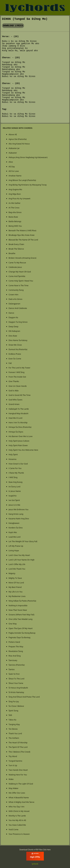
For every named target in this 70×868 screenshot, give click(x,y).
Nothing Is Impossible (18, 605)
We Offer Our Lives (17, 793)
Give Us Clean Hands (18, 386)
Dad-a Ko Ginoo (15, 299)
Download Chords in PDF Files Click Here (35, 850)
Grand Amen (14, 404)
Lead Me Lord (14, 537)
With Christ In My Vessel (19, 811)
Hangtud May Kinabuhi (18, 413)
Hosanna (12, 459)
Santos (12, 669)
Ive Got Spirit (14, 500)
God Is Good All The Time (20, 395)
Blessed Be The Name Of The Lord (23, 240)
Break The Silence (16, 249)
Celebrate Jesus (15, 267)
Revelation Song (16, 651)
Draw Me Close (15, 345)
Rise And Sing (15, 656)
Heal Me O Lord (15, 418)
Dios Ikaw (13, 336)
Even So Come (15, 359)
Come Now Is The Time (18, 285)
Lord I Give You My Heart (19, 555)
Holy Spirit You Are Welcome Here (23, 450)
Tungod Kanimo (15, 761)
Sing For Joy (14, 701)
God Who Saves (15, 400)
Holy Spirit (13, 454)
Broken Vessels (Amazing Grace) (22, 258)
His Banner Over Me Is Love (21, 436)
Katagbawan (14, 523)
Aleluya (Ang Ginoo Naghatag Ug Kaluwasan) (28, 157)
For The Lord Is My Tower (19, 368)
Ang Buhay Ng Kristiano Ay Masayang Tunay (28, 185)
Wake (11, 779)
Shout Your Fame (16, 683)
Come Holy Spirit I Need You (21, 281)
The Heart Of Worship (18, 742)
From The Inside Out (17, 377)
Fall (10, 363)
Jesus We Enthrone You (18, 509)
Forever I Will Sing (17, 372)
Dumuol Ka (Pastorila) (18, 349)
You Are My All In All (17, 820)
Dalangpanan (14, 304)
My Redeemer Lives (17, 596)
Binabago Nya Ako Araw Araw (21, 235)
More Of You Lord (16, 583)
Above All (13, 134)
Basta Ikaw (13, 217)
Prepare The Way (16, 646)
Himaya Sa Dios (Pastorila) (20, 427)
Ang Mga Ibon (15, 194)
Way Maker (13, 788)
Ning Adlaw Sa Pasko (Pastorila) (22, 601)
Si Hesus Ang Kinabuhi (18, 688)
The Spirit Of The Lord (18, 747)
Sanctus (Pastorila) (17, 665)
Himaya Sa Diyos (16, 432)
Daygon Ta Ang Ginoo (18, 322)
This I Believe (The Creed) (19, 752)
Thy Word (13, 756)
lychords (35, 864)
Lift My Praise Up (16, 546)
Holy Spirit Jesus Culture (19, 441)
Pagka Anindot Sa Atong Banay (22, 633)
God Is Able (14, 390)
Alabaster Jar (14, 148)
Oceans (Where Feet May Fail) (21, 614)
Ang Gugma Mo (15, 189)
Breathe (12, 253)
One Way (13, 624)
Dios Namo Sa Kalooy (18, 340)
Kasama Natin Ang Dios (19, 518)
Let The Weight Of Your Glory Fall (23, 541)
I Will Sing (13, 477)
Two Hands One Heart (18, 770)
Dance (11, 313)
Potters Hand (14, 642)
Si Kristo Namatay (16, 692)
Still (10, 715)
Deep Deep (13, 326)
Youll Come (13, 829)
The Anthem (14, 738)
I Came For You (15, 468)
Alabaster (13, 153)
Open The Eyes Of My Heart (21, 628)
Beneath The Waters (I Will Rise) (22, 230)
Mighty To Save (15, 578)
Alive (11, 162)
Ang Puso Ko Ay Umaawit (19, 198)
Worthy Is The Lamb (17, 816)
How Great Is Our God (18, 464)
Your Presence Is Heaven (19, 834)
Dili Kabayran (14, 331)
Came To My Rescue (17, 262)
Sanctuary (13, 660)
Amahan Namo (15, 176)
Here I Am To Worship (18, 422)
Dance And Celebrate (18, 308)
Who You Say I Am (16, 807)
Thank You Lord (15, 733)
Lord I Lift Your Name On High (21, 560)
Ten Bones (13, 729)
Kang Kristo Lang (16, 514)
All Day (12, 166)
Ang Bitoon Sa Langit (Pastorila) (22, 180)
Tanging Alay (14, 724)
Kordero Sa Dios (16, 528)
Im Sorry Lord (14, 486)
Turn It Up (13, 765)
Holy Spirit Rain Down (18, 445)
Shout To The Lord (16, 679)
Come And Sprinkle (17, 276)
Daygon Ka (13, 317)
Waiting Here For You (18, 775)
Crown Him (13, 294)
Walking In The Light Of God (21, 784)
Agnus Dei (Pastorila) (18, 139)
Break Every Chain (16, 244)
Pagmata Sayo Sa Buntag (19, 637)
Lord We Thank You (17, 569)
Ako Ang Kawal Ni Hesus (19, 144)
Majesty (12, 573)
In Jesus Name (15, 491)
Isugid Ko (13, 496)
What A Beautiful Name (19, 797)
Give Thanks (14, 381)
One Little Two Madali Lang (20, 619)
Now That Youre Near (18, 610)
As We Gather (14, 203)
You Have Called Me (17, 825)
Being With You (15, 226)
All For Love (14, 171)
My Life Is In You (16, 592)
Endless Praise (15, 354)
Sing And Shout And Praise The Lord (24, 697)
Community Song (16, 290)
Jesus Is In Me (14, 505)
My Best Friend (15, 587)
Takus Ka (12, 720)
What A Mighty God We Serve (21, 802)
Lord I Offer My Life (17, 564)
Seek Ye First (14, 674)
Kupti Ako (13, 532)
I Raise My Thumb (16, 473)
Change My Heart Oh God (20, 272)
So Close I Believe (16, 706)
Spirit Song (13, 710)
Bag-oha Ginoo (15, 212)
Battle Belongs (15, 221)
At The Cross (14, 208)
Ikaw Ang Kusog (15, 482)
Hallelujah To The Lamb (19, 409)
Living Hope (14, 550)
